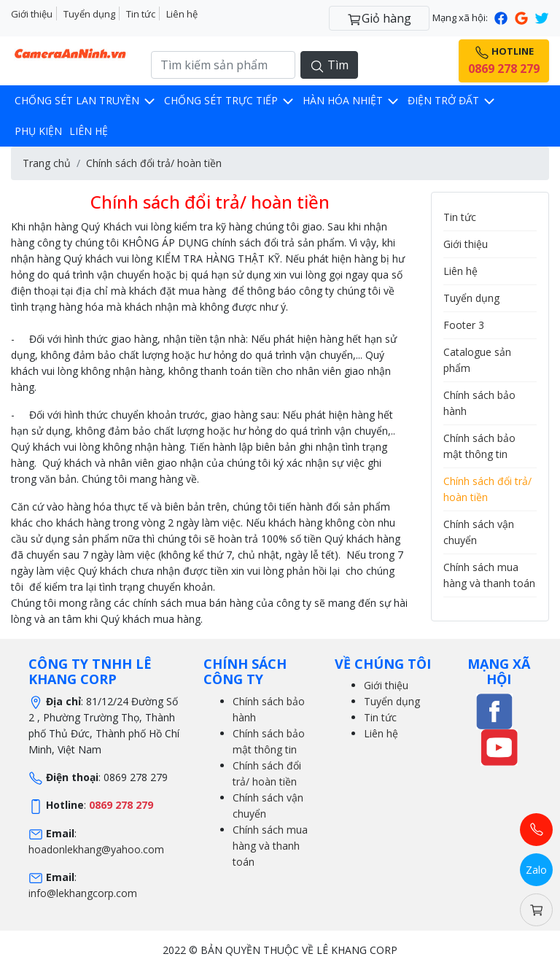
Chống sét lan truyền (86, 100)
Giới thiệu (32, 14)
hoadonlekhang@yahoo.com (96, 849)
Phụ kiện (38, 131)
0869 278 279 (121, 805)
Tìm (329, 65)
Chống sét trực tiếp (230, 100)
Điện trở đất (452, 100)
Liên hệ (182, 14)
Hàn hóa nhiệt (351, 100)
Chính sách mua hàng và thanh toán (270, 846)
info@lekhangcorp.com (83, 893)
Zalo (536, 870)
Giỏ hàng (379, 19)
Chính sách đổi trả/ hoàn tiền (154, 163)
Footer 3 (464, 325)
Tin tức (141, 14)
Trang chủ (47, 163)
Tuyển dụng (89, 14)
